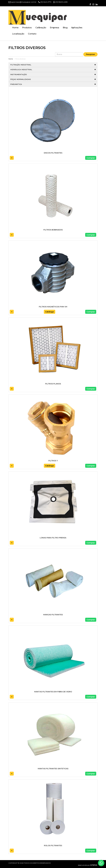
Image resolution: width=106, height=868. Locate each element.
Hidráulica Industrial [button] (53, 70)
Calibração (41, 28)
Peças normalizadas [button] (53, 79)
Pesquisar (90, 54)
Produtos (27, 28)
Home (15, 28)
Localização (18, 34)
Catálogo (50, 312)
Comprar (91, 158)
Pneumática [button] (53, 84)
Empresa (54, 28)
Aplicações (77, 28)
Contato (32, 34)
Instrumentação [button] (53, 74)
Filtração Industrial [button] (53, 65)
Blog (65, 28)
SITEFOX (94, 865)
